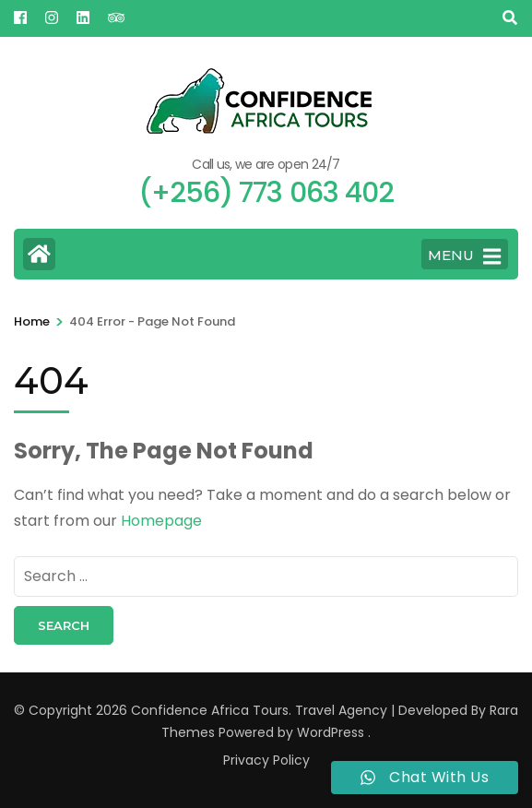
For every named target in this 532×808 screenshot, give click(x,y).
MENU (464, 256)
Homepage (161, 521)
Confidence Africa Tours (210, 710)
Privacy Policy (266, 760)
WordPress (331, 732)
